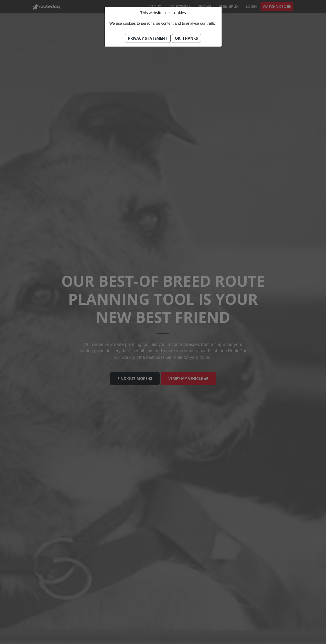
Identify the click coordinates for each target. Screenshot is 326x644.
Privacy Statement (148, 38)
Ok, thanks (186, 38)
